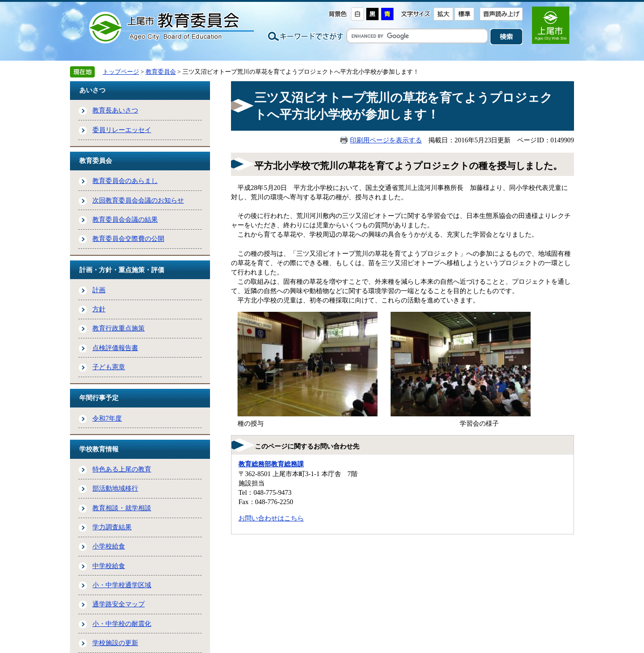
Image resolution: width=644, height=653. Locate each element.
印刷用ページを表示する (386, 140)
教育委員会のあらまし (125, 181)
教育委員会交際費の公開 (128, 239)
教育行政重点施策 (119, 328)
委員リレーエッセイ (122, 130)
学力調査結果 (112, 527)
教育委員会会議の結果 (125, 219)
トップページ (121, 72)
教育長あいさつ (115, 110)
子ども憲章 (109, 367)
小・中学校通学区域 (122, 585)
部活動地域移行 (115, 488)
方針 (99, 309)
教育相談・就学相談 (122, 508)
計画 (99, 290)
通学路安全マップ (119, 604)
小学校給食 (109, 546)
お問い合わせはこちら (271, 518)
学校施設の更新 (115, 643)
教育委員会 (161, 72)
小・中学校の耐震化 (122, 624)
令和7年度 (107, 418)
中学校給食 (109, 566)
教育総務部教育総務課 (271, 464)
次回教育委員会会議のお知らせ (138, 200)
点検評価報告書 (115, 348)
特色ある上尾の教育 (122, 469)
